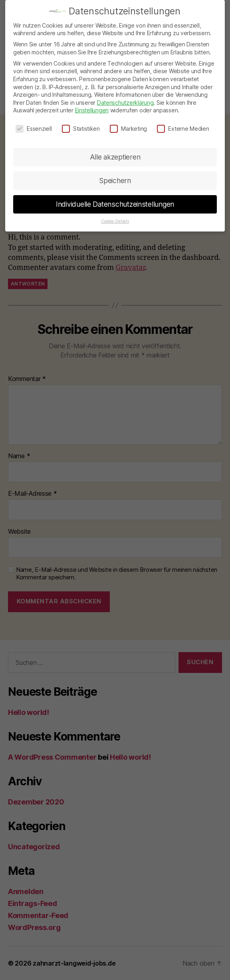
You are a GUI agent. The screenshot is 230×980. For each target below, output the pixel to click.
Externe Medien (183, 121)
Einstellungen (92, 103)
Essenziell (34, 121)
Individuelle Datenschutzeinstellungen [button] (115, 196)
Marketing (128, 121)
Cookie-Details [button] (115, 213)
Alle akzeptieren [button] (115, 149)
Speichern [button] (115, 173)
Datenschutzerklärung (125, 95)
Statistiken (81, 121)
